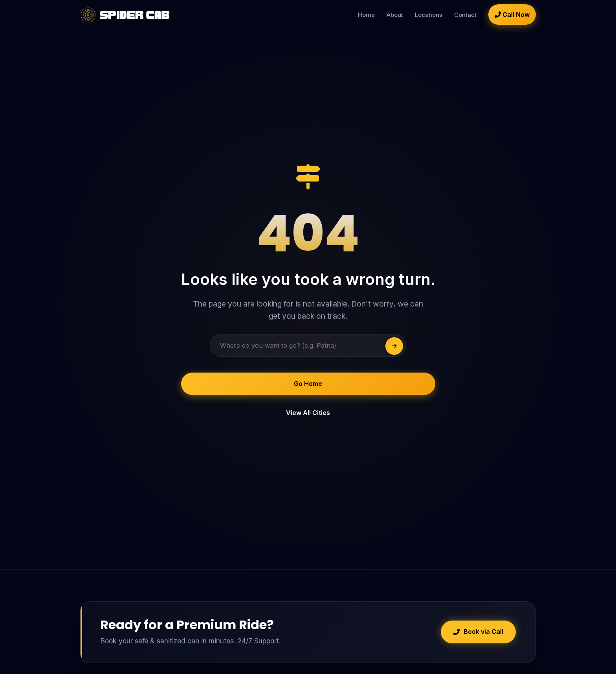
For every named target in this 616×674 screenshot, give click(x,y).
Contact (465, 15)
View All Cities (308, 413)
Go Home (308, 384)
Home (366, 15)
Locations (429, 15)
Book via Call (478, 632)
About (395, 15)
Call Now (512, 15)
